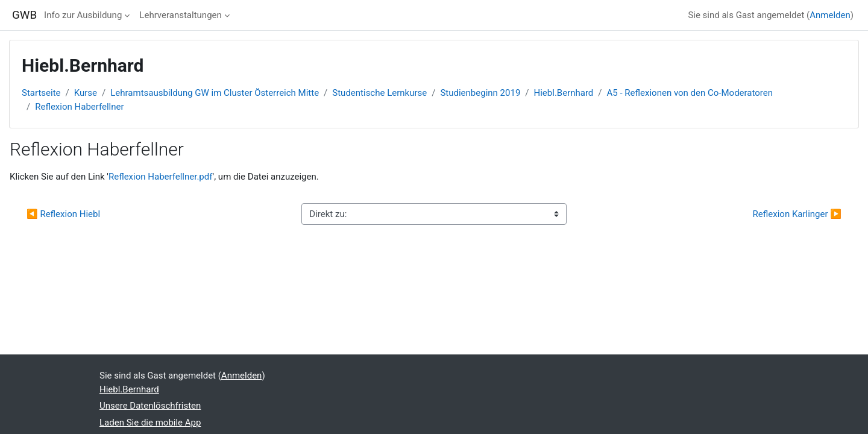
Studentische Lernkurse (379, 93)
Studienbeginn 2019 (480, 93)
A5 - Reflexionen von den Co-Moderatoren (690, 93)
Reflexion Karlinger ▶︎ (797, 214)
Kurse (86, 93)
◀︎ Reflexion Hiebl (63, 214)
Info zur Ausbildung (83, 15)
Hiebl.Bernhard (564, 93)
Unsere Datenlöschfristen (150, 406)
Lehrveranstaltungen (180, 15)
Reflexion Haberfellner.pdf (161, 177)
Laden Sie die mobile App (150, 423)
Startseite (41, 93)
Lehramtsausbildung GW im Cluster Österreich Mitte (215, 93)
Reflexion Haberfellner (79, 107)
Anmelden (830, 15)
